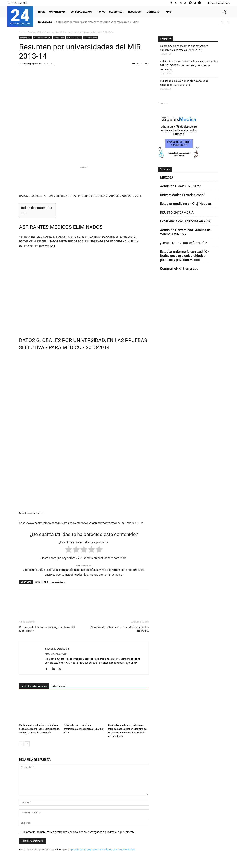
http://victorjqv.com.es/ (56, 654)
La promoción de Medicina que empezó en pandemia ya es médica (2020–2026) (97, 22)
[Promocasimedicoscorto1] (179, 158)
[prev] (221, 22)
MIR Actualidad (90, 38)
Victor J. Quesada (32, 63)
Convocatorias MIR (54, 32)
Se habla (165, 169)
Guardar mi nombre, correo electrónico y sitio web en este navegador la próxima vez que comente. (79, 832)
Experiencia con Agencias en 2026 (186, 221)
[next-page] (27, 744)
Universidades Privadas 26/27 (182, 195)
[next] (227, 22)
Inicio (22, 32)
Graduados (59, 38)
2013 (38, 582)
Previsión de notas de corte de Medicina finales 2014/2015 (119, 629)
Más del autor (59, 686)
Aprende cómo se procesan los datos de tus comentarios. (103, 850)
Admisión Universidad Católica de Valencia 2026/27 (185, 232)
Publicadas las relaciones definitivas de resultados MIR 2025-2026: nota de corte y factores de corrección (39, 729)
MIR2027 (167, 177)
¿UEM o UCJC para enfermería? (184, 243)
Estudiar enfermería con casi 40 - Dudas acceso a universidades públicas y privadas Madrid (185, 256)
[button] (224, 12)
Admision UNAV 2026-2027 (180, 186)
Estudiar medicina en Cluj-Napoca (185, 204)
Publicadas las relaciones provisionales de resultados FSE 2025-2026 (84, 729)
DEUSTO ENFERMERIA (177, 212)
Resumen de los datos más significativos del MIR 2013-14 (47, 629)
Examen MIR (34, 32)
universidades (59, 582)
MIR (46, 582)
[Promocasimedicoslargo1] (84, 179)
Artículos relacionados (34, 686)
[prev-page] (21, 744)
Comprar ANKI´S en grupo (179, 268)
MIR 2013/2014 (74, 38)
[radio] (69, 550)
